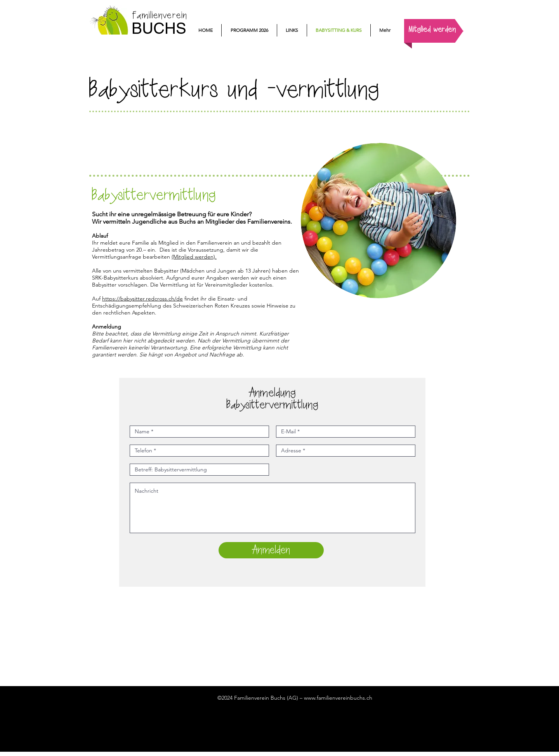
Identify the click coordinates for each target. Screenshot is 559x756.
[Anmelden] (271, 550)
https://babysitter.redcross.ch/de (142, 299)
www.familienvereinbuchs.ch (338, 698)
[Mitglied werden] (432, 30)
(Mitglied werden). (194, 257)
